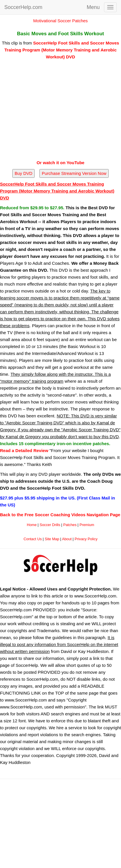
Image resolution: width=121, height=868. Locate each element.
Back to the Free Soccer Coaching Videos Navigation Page (60, 515)
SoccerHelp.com (23, 7)
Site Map (52, 539)
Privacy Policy (86, 539)
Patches (70, 525)
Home (32, 525)
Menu (93, 7)
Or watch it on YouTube (60, 163)
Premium (87, 525)
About (67, 539)
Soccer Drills (50, 525)
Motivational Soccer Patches (60, 21)
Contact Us (33, 539)
